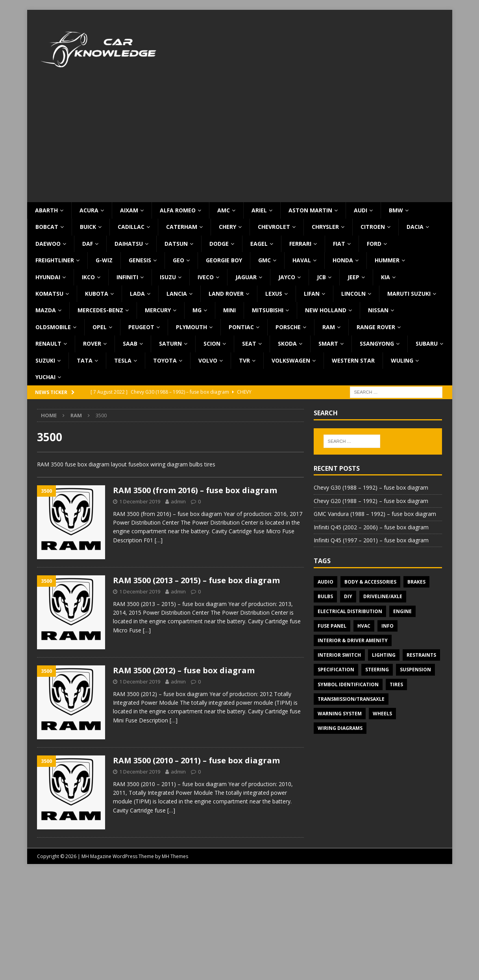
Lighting (384, 655)
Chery (227, 227)
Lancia (177, 294)
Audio (325, 582)
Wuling (402, 360)
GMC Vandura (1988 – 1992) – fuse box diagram (375, 514)
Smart (328, 344)
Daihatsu (129, 244)
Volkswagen (291, 360)
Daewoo (48, 244)
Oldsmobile (53, 327)
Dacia (415, 227)
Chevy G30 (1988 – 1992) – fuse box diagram (371, 487)
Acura (89, 210)
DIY (348, 596)
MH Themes (175, 856)
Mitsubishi (268, 310)
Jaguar (246, 277)
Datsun (176, 244)
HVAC (364, 626)
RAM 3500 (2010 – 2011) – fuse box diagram (196, 760)
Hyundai (48, 277)
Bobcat (47, 227)
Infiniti (127, 277)
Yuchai (45, 377)
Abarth (46, 210)
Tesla (123, 360)
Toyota (165, 360)
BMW (396, 210)
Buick (88, 227)
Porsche (288, 327)
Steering (377, 670)
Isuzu (168, 277)
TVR (244, 360)
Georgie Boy (224, 260)
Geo (178, 260)
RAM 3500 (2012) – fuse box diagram (184, 670)
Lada (137, 294)
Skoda (287, 344)
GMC (264, 260)
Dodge (219, 244)
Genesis (140, 260)
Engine (402, 611)
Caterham (182, 227)
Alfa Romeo (178, 210)
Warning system (340, 714)
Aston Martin (310, 210)
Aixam (129, 210)
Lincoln (353, 294)
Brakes (416, 582)
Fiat (339, 244)
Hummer (387, 260)
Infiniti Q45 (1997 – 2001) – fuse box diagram (371, 540)
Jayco (287, 277)
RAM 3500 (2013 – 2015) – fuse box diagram (196, 580)
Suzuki (45, 360)
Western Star (353, 360)
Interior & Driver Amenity (353, 640)
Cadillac (131, 227)
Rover (92, 344)
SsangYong (377, 344)
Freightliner (55, 260)
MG (197, 310)
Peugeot (141, 327)
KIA (386, 277)
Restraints (421, 655)
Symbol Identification (348, 684)
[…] (159, 540)
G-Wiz (104, 260)
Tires (396, 684)
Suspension (415, 670)
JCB (321, 277)
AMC (224, 210)
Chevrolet (274, 227)
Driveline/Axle (383, 596)
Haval (302, 260)
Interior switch (339, 655)
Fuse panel (332, 626)
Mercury (158, 310)
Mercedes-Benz (100, 310)
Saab (130, 344)
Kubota (97, 294)
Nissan (378, 310)
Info (387, 626)
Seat (249, 344)
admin (178, 501)
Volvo (208, 360)
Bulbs (325, 596)
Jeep (353, 277)
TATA (85, 360)
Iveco (206, 277)
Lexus (274, 294)
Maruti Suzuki (409, 294)
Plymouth (191, 327)
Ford (374, 244)
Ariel (259, 210)
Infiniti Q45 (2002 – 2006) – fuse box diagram (371, 527)
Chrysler (325, 227)
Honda (343, 260)
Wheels (382, 714)
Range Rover (376, 327)
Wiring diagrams (340, 728)
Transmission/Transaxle (351, 699)
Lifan (312, 294)
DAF (88, 244)
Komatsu (49, 294)
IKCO (88, 277)
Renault (48, 344)
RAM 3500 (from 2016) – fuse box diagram (195, 490)
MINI (229, 310)
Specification (336, 670)
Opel (100, 327)
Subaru (427, 344)
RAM (329, 327)
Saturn (170, 344)
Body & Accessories (370, 582)
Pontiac (241, 327)
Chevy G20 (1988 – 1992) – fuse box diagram (371, 501)
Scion (212, 344)
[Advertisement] (240, 143)
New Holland (326, 310)
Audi (361, 210)
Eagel (259, 244)
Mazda (46, 310)
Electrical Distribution (350, 611)
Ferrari (300, 244)
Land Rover (226, 294)
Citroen (373, 227)
